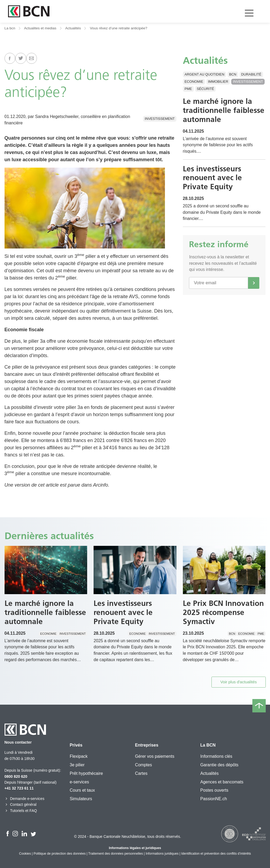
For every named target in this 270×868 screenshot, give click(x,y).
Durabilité (251, 74)
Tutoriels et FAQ (21, 811)
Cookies (25, 854)
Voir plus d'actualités (238, 682)
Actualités (73, 28)
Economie (194, 82)
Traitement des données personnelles (116, 854)
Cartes (141, 773)
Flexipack (79, 756)
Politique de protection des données (60, 854)
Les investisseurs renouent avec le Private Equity (212, 178)
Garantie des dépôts (219, 765)
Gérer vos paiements (155, 756)
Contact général (21, 804)
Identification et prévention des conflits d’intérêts (216, 854)
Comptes (143, 765)
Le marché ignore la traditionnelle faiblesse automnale (224, 110)
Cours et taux (82, 790)
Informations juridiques (162, 854)
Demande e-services (24, 799)
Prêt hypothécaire (86, 773)
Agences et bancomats (222, 782)
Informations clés (216, 756)
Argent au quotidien (204, 74)
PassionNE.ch (214, 799)
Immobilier (218, 82)
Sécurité (205, 89)
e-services (79, 782)
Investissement (160, 119)
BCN (233, 74)
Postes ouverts (214, 790)
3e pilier (77, 765)
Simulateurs (81, 799)
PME (188, 89)
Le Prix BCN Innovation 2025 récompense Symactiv (223, 612)
